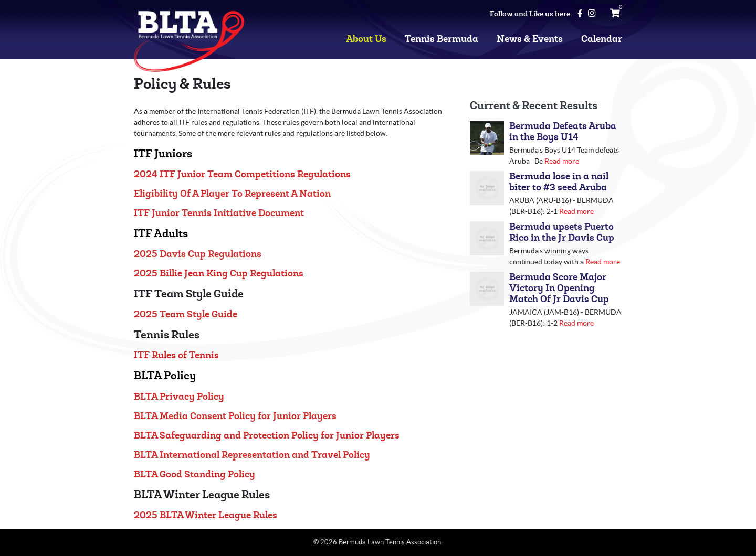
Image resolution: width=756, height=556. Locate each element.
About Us (366, 39)
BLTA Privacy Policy (179, 397)
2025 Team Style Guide (186, 314)
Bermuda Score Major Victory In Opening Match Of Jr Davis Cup (559, 288)
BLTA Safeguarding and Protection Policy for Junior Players (267, 436)
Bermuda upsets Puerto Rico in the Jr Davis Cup (562, 232)
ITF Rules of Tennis (176, 355)
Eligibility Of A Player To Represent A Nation (232, 194)
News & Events (530, 39)
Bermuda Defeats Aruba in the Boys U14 (563, 132)
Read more (562, 161)
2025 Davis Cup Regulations (198, 254)
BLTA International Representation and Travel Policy (252, 455)
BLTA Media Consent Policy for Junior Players (235, 416)
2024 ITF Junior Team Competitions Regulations (242, 174)
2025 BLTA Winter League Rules (206, 515)
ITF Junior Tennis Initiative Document (219, 213)
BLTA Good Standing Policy (195, 474)
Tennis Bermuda (442, 39)
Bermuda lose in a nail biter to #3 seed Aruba (559, 182)
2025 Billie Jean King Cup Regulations (219, 274)
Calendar (602, 39)
